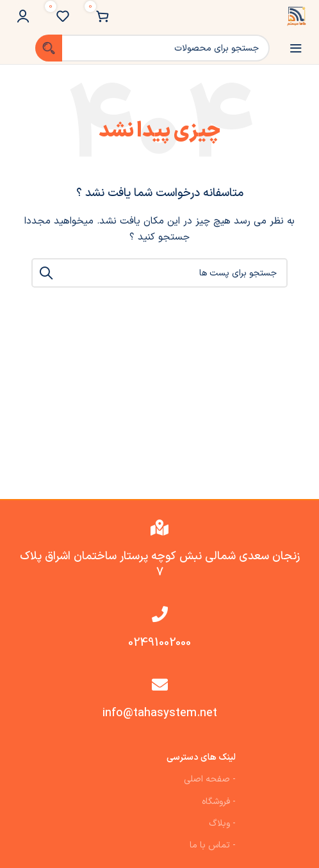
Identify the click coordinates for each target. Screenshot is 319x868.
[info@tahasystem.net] (160, 684)
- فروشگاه (219, 802)
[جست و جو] (152, 48)
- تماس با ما (213, 845)
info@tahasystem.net (160, 713)
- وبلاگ (222, 823)
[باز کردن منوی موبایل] (296, 48)
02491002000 (159, 643)
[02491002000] (160, 614)
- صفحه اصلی (210, 779)
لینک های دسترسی (201, 757)
